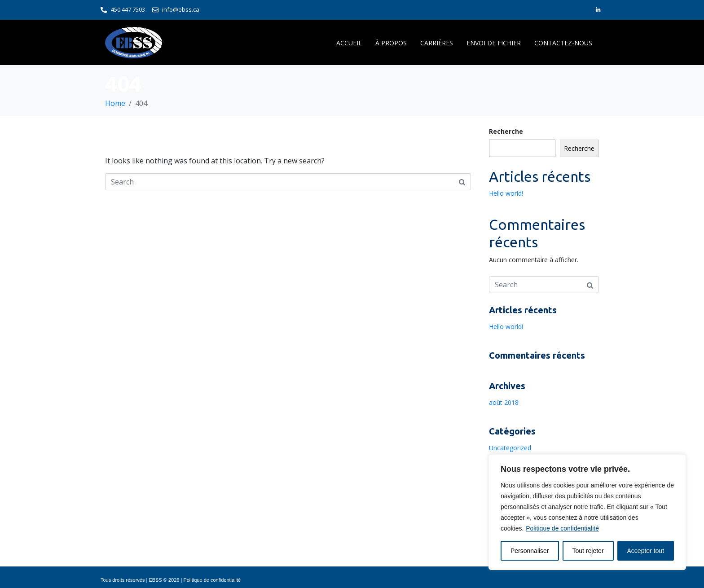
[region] (587, 512)
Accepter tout (646, 551)
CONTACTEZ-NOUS (563, 43)
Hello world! (506, 193)
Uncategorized (510, 448)
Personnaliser (530, 551)
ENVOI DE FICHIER (494, 43)
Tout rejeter (588, 551)
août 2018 (504, 402)
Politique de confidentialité (562, 528)
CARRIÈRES (437, 43)
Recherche (506, 131)
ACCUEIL (349, 43)
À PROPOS (391, 43)
